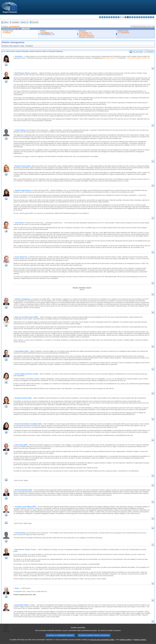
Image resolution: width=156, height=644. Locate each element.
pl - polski (139, 17)
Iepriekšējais (15, 22)
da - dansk (107, 17)
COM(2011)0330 (110, 58)
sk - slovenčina (146, 17)
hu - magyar (132, 17)
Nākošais (23, 22)
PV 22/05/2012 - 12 (46, 33)
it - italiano (125, 17)
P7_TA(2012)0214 (124, 33)
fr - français (119, 17)
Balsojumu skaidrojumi (87, 36)
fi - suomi (151, 17)
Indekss (6, 22)
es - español (102, 17)
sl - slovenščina (149, 17)
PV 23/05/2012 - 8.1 (85, 33)
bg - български (100, 17)
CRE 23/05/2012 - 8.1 (86, 34)
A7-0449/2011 (7, 33)
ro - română (144, 17)
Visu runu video (138, 52)
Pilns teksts (35, 22)
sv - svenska (153, 17)
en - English (116, 17)
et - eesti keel (112, 17)
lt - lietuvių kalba (130, 17)
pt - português (142, 17)
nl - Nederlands (137, 17)
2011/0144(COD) (14, 26)
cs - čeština (105, 17)
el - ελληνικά (114, 17)
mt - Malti (135, 17)
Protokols (150, 52)
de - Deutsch (109, 17)
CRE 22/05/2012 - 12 (47, 34)
